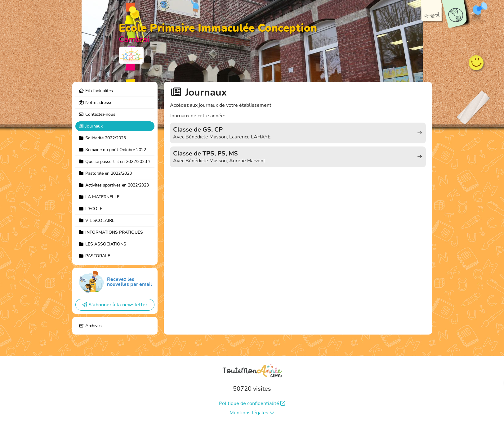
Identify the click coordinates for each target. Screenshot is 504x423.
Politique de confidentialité (252, 403)
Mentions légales (252, 413)
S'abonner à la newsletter (115, 305)
